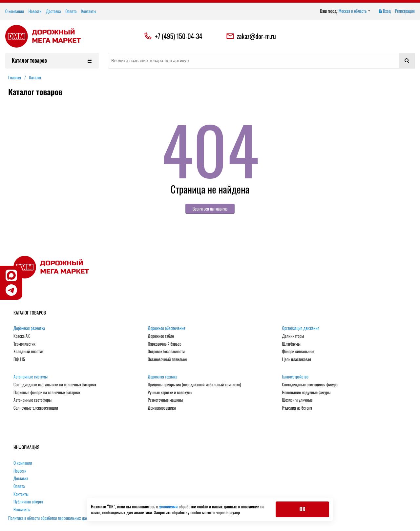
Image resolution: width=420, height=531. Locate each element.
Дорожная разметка (29, 328)
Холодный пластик (29, 352)
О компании (15, 11)
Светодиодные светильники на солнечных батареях (55, 385)
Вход (384, 11)
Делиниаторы (293, 336)
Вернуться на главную (210, 209)
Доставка (53, 11)
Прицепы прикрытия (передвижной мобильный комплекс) (194, 385)
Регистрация (405, 11)
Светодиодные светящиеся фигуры (310, 385)
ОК (302, 509)
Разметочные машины (165, 400)
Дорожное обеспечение (166, 328)
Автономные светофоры (32, 400)
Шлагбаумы (291, 344)
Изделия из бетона (297, 408)
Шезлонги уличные (297, 400)
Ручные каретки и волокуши (170, 393)
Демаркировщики (162, 408)
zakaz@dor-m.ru (251, 36)
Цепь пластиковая (297, 359)
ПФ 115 (19, 359)
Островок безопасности (166, 352)
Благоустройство (295, 377)
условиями (169, 506)
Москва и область (355, 11)
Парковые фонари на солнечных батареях (47, 393)
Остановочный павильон (167, 359)
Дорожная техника (162, 377)
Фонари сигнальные (298, 352)
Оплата (71, 11)
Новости (35, 11)
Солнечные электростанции (36, 408)
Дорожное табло (161, 336)
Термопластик (24, 344)
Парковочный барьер (164, 344)
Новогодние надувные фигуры (306, 393)
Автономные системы (31, 377)
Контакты (89, 11)
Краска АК (22, 336)
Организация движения (301, 328)
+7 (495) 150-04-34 (178, 36)
